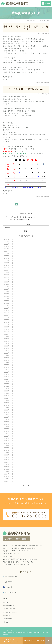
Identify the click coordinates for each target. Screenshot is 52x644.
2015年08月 (9, 443)
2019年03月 (9, 346)
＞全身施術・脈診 (8, 606)
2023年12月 (9, 256)
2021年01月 (9, 308)
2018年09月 (9, 360)
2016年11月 (9, 408)
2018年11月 (9, 356)
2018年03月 (9, 372)
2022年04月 (9, 277)
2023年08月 (9, 261)
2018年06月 (9, 365)
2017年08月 (9, 389)
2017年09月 (9, 386)
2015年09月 (9, 441)
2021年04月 (9, 301)
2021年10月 (9, 287)
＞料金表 (6, 622)
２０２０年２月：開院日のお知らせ (26, 89)
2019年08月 (9, 339)
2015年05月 (9, 450)
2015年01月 (9, 460)
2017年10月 (9, 384)
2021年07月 (9, 294)
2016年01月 (9, 431)
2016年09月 (9, 412)
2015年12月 (9, 434)
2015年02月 (9, 457)
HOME (5, 599)
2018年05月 (9, 367)
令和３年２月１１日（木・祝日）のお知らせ (26, 28)
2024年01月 (9, 254)
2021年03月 (9, 303)
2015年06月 (9, 448)
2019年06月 (9, 341)
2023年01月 (9, 268)
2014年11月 (9, 465)
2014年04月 (9, 481)
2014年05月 (9, 479)
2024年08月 (9, 249)
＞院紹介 (6, 602)
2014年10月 (9, 467)
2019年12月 (9, 334)
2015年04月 (9, 453)
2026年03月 (9, 239)
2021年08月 (9, 292)
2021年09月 (9, 289)
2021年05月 (9, 299)
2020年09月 (9, 315)
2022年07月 (9, 272)
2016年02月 (9, 429)
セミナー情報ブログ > (12, 592)
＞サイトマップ (8, 630)
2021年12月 (9, 282)
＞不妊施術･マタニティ (10, 612)
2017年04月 (9, 398)
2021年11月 (9, 284)
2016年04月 (9, 424)
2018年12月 (9, 353)
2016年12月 (9, 405)
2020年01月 (9, 332)
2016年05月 (9, 422)
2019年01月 (9, 351)
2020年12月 (9, 310)
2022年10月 (9, 270)
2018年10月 (9, 358)
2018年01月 (9, 377)
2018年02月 (9, 374)
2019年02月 (9, 348)
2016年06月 (9, 420)
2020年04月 (9, 325)
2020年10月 (9, 313)
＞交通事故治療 (8, 619)
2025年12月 (9, 242)
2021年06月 (9, 296)
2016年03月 (9, 427)
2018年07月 (9, 363)
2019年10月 (9, 336)
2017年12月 (9, 379)
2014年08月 (9, 472)
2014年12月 (9, 462)
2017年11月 (9, 382)
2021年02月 (9, 306)
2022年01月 (9, 280)
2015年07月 (9, 446)
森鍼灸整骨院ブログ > (12, 577)
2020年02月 (9, 329)
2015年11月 (9, 436)
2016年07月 (9, 417)
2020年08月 (9, 318)
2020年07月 (9, 320)
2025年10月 (9, 244)
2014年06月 (9, 476)
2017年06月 (9, 393)
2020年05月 (9, 322)
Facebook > (10, 587)
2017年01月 (9, 403)
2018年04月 (9, 370)
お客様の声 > (9, 582)
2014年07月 (9, 474)
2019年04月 (9, 344)
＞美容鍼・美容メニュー (11, 609)
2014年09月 (9, 469)
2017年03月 (9, 400)
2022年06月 (9, 275)
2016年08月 (9, 415)
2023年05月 (9, 265)
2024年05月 (9, 251)
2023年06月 (9, 263)
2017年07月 (9, 391)
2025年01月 (9, 246)
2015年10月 (9, 438)
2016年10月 (9, 410)
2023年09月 (9, 258)
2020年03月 (9, 327)
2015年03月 (9, 455)
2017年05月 (9, 396)
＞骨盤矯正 (6, 615)
